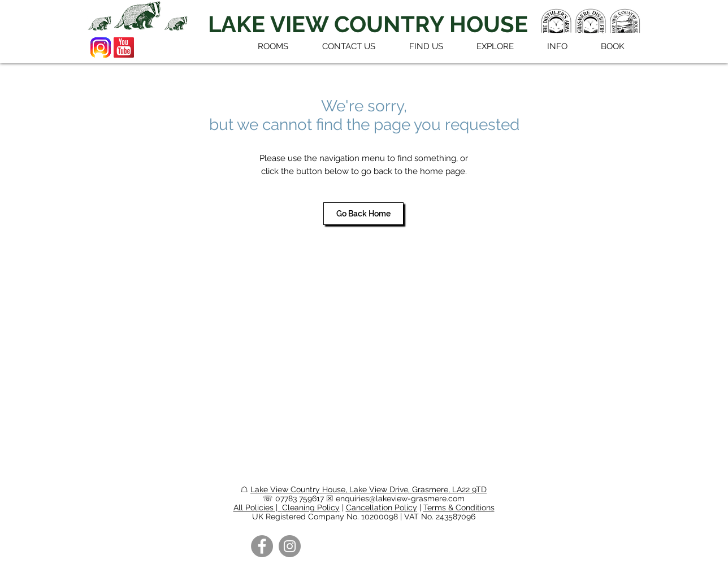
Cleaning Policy (311, 507)
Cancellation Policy (382, 507)
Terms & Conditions (459, 507)
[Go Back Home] (363, 214)
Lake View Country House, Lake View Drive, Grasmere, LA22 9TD (369, 489)
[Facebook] (262, 546)
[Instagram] (290, 546)
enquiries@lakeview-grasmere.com (400, 498)
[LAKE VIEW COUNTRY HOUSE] (368, 24)
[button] (495, 46)
